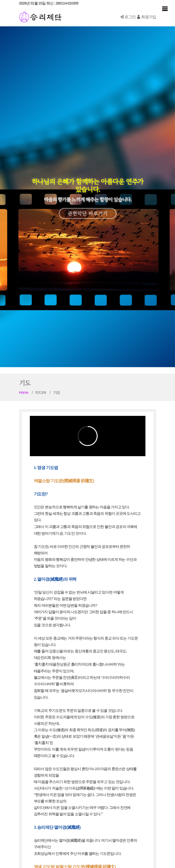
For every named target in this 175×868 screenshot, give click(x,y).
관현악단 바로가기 (88, 209)
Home (24, 392)
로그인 (128, 17)
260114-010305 (67, 3)
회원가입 (146, 17)
